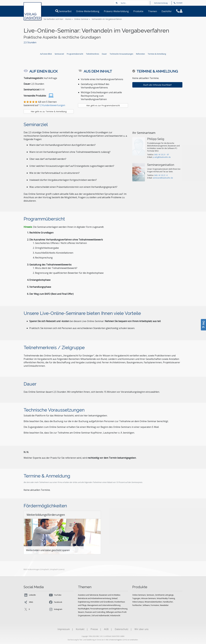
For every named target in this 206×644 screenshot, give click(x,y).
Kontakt (178, 3)
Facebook (55, 602)
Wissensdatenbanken (153, 602)
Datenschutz (122, 629)
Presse (94, 629)
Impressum (64, 629)
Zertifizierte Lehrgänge (164, 595)
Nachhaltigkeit (84, 609)
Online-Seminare (139, 595)
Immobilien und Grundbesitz (102, 602)
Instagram (55, 609)
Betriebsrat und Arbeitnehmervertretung (94, 598)
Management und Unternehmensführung (104, 605)
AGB (106, 629)
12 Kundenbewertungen (52, 105)
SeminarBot (69, 11)
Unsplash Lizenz (57, 569)
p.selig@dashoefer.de (162, 157)
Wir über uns (141, 629)
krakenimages (34, 569)
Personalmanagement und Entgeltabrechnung (109, 609)
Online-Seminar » (82, 19)
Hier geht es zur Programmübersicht (103, 105)
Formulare (155, 605)
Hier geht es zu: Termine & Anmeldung (49, 111)
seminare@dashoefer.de (163, 178)
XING (28, 602)
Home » (69, 19)
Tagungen (136, 598)
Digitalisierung (84, 602)
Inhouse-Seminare (148, 598)
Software (146, 605)
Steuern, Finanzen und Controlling (92, 612)
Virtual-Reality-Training (166, 598)
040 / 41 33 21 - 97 (162, 155)
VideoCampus (138, 602)
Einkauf (115, 598)
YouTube (55, 595)
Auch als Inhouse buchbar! (157, 85)
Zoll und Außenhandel (100, 616)
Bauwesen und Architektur (110, 595)
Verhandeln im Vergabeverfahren (107, 19)
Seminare (150, 595)
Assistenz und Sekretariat (88, 595)
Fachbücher (137, 605)
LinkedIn (30, 595)
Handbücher (168, 602)
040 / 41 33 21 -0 (161, 175)
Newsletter (164, 605)
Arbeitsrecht (115, 616)
